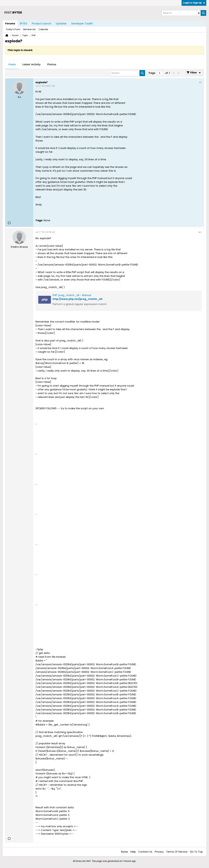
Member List (29, 29)
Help (133, 852)
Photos (52, 64)
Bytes (125, 852)
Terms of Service (177, 852)
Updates (61, 23)
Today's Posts (13, 29)
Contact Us (145, 852)
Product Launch (41, 23)
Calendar (43, 29)
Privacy (159, 852)
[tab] (12, 65)
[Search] (181, 13)
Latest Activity (31, 64)
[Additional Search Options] (199, 13)
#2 (200, 232)
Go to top (196, 852)
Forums (10, 23)
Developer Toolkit (82, 23)
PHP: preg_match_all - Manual (72, 295)
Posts (12, 64)
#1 (200, 82)
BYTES (23, 23)
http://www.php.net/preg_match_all (77, 299)
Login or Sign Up (194, 3)
